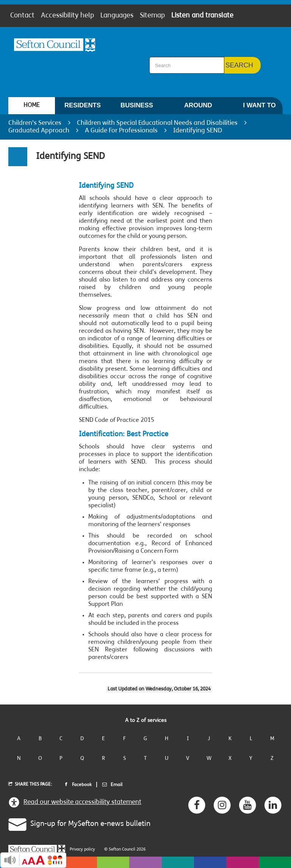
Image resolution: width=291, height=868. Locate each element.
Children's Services (35, 123)
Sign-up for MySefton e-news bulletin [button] (75, 823)
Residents (83, 108)
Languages (117, 16)
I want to (259, 108)
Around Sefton (198, 108)
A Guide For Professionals (121, 131)
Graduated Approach (39, 131)
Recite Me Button (33, 860)
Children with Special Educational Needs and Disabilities (157, 123)
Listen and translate (202, 16)
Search (239, 65)
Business (137, 108)
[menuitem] (32, 106)
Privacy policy (82, 850)
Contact (22, 16)
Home (32, 105)
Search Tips (167, 77)
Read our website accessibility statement (75, 802)
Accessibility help (67, 16)
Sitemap (152, 16)
